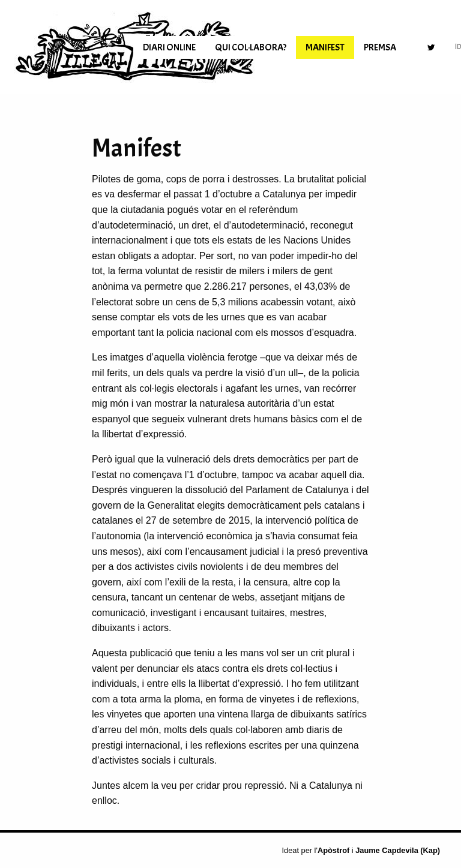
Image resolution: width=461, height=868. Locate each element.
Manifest (325, 47)
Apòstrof (333, 850)
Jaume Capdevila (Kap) (398, 850)
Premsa (380, 47)
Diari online (169, 47)
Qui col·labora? (251, 47)
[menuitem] (169, 47)
